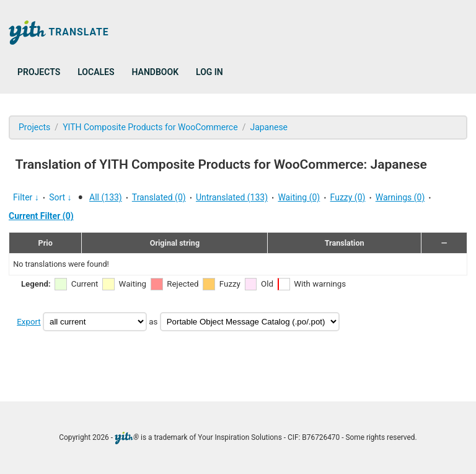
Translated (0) (159, 197)
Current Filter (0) (41, 216)
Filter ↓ (26, 197)
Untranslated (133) (232, 197)
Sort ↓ (60, 197)
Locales (96, 72)
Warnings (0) (400, 197)
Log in (209, 72)
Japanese (269, 127)
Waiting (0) (299, 197)
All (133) (106, 197)
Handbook (155, 72)
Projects (39, 72)
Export (29, 322)
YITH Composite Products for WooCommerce (150, 127)
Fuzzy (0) (348, 197)
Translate (59, 33)
